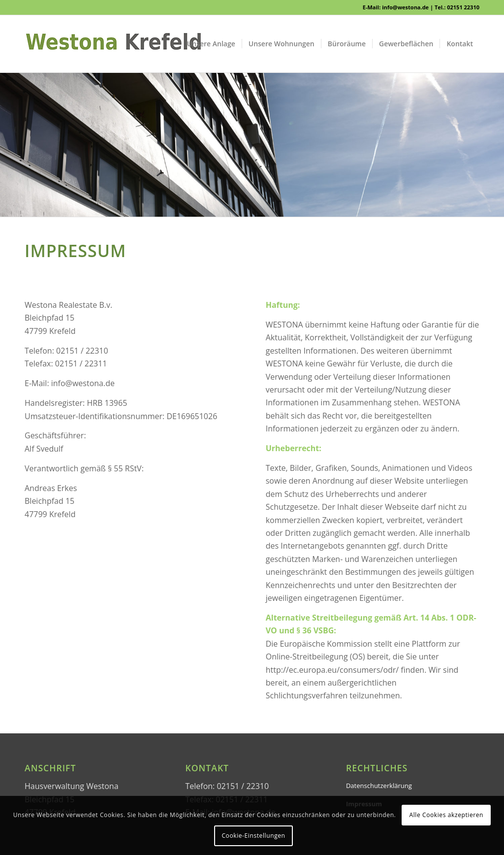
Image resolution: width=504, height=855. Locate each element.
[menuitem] (211, 44)
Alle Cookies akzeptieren (447, 815)
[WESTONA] (113, 44)
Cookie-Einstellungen (253, 836)
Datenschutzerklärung (379, 786)
